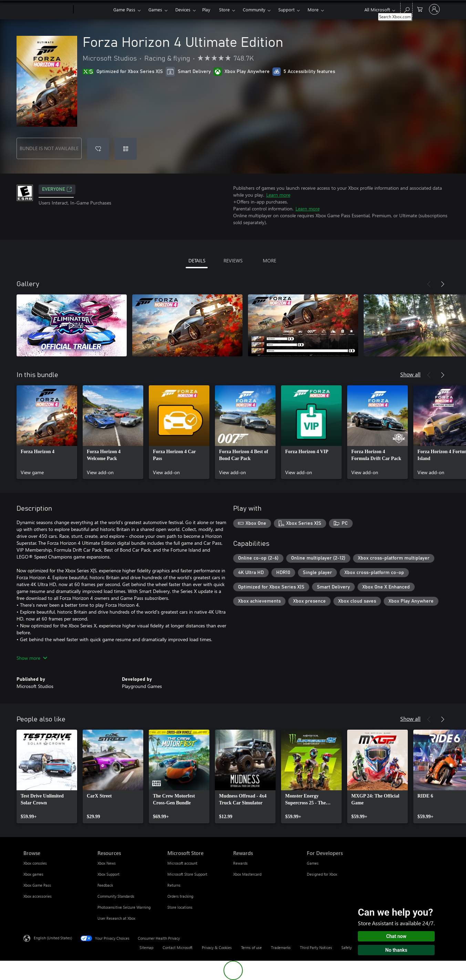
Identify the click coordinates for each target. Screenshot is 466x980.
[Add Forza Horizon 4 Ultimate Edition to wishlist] (98, 149)
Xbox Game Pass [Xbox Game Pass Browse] (37, 885)
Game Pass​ (124, 9)
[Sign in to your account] (434, 9)
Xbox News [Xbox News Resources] (107, 863)
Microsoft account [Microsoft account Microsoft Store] (182, 863)
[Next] (443, 284)
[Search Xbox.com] (406, 9)
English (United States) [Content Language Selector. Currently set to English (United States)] (53, 938)
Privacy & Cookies (217, 947)
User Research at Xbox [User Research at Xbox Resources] (116, 918)
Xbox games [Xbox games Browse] (33, 874)
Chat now (396, 936)
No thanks (396, 950)
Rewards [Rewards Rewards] (240, 863)
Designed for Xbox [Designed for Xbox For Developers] (322, 874)
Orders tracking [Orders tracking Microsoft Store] (180, 896)
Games (155, 9)
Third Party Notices (316, 947)
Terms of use (251, 947)
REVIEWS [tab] (233, 260)
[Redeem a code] (126, 149)
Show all (410, 374)
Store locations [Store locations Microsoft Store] (180, 907)
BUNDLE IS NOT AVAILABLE (49, 148)
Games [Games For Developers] (313, 863)
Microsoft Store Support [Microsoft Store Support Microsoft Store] (187, 874)
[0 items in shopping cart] (420, 9)
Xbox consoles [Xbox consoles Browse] (35, 863)
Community (254, 9)
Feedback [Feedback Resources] (105, 885)
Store (224, 9)
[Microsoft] (47, 10)
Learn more (278, 195)
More (313, 9)
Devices (183, 9)
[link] (47, 432)
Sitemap (146, 947)
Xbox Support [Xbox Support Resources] (108, 874)
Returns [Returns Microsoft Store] (174, 885)
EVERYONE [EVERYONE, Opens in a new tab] (57, 189)
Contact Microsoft (178, 947)
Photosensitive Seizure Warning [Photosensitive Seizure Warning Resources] (124, 907)
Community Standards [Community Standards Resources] (116, 896)
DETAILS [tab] (197, 260)
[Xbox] (92, 10)
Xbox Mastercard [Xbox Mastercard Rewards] (247, 874)
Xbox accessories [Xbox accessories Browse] (38, 896)
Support (286, 9)
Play (206, 9)
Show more (32, 658)
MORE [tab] (270, 260)
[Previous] (429, 284)
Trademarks (281, 947)
